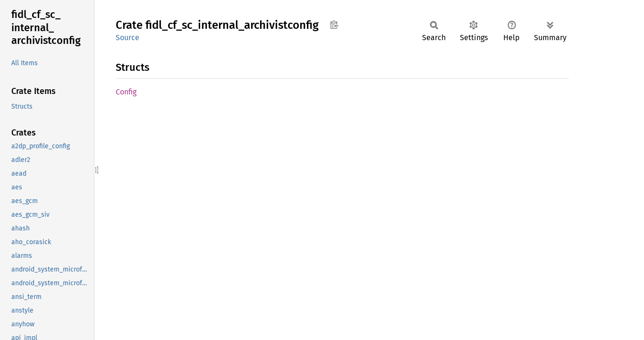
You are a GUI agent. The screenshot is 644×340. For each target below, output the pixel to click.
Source (127, 38)
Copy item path (334, 25)
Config (126, 92)
